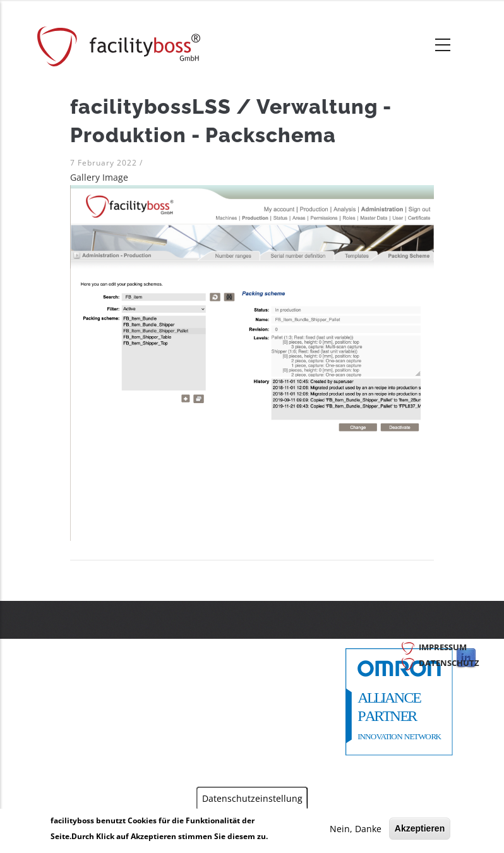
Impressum (443, 647)
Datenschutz (449, 663)
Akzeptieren (420, 828)
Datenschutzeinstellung (252, 798)
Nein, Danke (356, 829)
